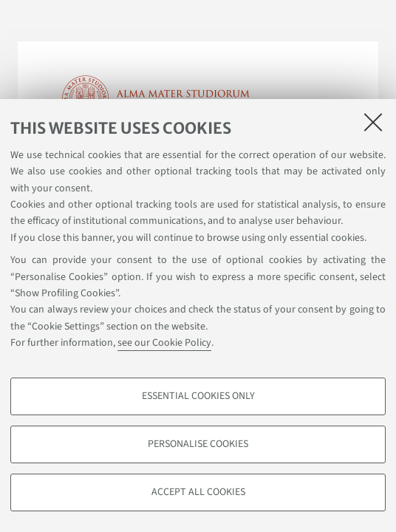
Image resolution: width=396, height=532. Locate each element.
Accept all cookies (198, 492)
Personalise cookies (198, 444)
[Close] (373, 122)
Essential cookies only (198, 396)
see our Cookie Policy (164, 343)
